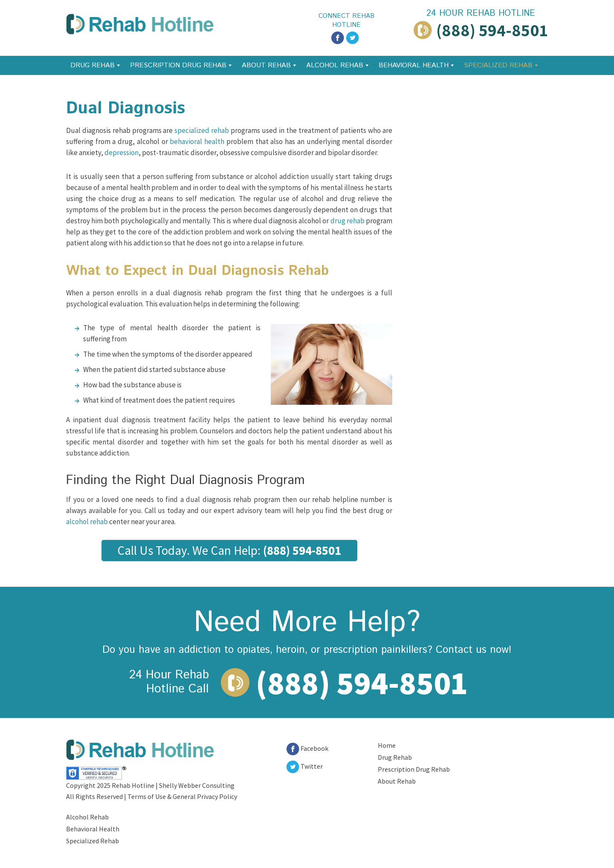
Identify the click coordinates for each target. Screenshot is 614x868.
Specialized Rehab (498, 65)
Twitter (305, 766)
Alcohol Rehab (335, 65)
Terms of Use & (150, 796)
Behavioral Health (414, 65)
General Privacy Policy (205, 796)
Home (387, 745)
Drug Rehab (93, 65)
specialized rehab (202, 130)
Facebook (307, 748)
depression (122, 153)
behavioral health (197, 141)
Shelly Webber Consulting (197, 785)
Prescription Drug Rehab (178, 65)
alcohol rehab (87, 522)
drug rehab (348, 221)
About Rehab (266, 65)
